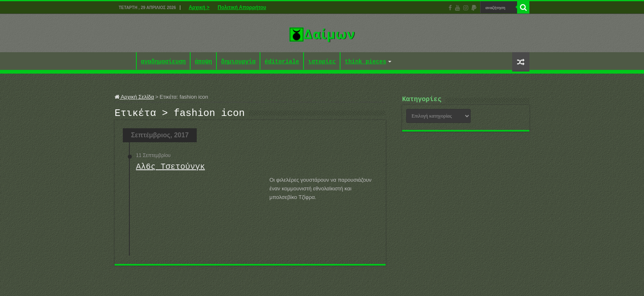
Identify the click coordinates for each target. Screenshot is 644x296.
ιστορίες (322, 62)
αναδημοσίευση (163, 62)
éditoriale (282, 62)
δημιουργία (238, 62)
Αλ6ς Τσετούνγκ (170, 169)
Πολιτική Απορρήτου (242, 7)
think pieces (365, 62)
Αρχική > (199, 7)
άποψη (203, 62)
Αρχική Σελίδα (134, 97)
